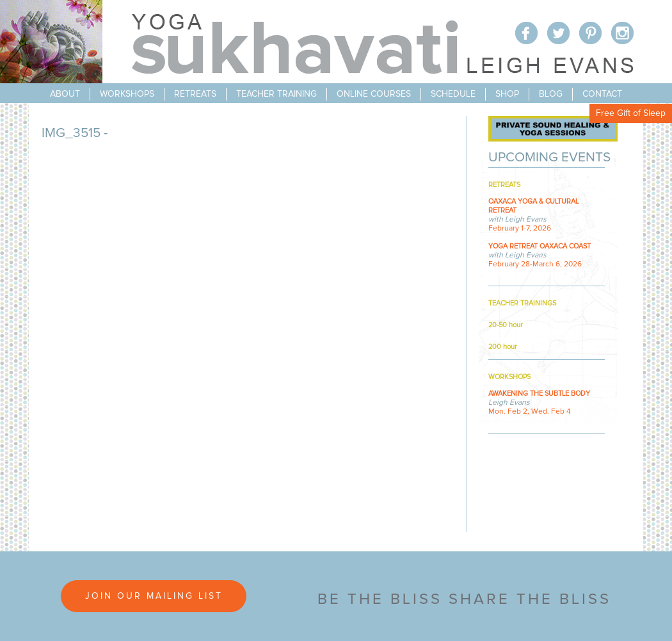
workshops (127, 94)
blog (551, 94)
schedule (453, 94)
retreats (195, 94)
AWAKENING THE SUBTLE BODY (539, 394)
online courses (374, 94)
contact (602, 94)
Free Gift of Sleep (631, 113)
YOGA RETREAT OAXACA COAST (540, 246)
